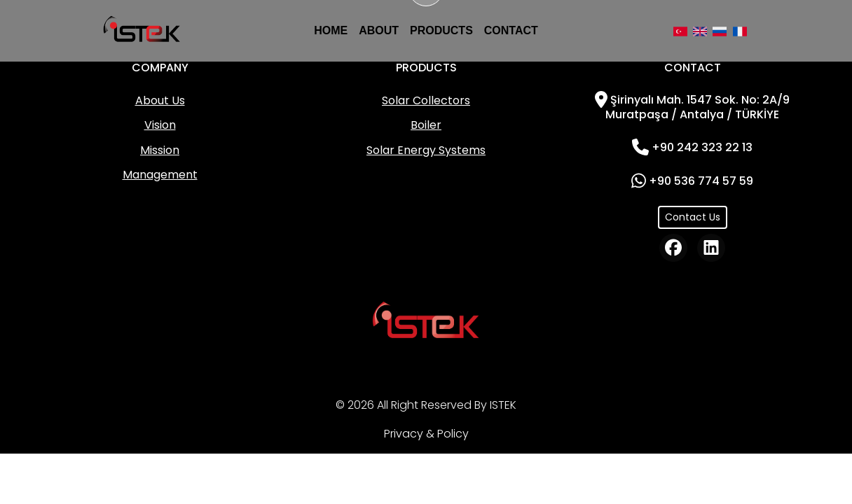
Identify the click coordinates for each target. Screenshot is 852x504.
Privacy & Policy (426, 434)
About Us (160, 100)
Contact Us (693, 217)
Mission (160, 150)
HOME (331, 30)
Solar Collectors (426, 100)
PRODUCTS (441, 30)
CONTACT (511, 30)
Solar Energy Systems (426, 150)
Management (160, 175)
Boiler (426, 125)
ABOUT (379, 30)
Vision (160, 125)
